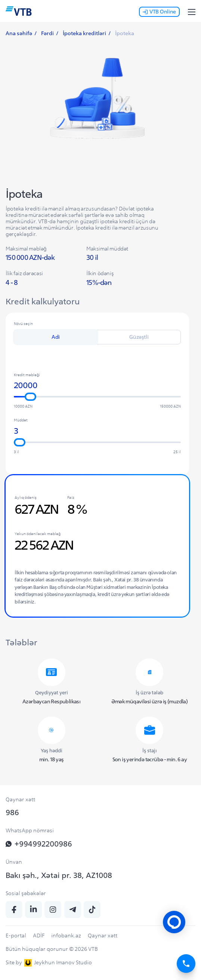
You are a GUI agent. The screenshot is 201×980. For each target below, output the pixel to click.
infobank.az (66, 936)
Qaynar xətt (103, 936)
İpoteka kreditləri (84, 33)
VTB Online (159, 12)
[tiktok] (92, 910)
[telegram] (73, 910)
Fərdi (47, 33)
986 (12, 812)
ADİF (39, 936)
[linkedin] (33, 910)
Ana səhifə (19, 33)
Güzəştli (139, 337)
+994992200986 (39, 844)
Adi (56, 337)
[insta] (53, 910)
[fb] (14, 910)
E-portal (16, 936)
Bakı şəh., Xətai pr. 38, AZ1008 (59, 875)
